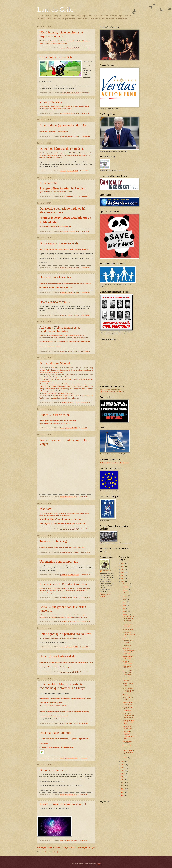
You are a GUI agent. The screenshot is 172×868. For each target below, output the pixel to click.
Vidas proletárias (51, 102)
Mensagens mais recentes (49, 847)
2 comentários (85, 529)
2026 (123, 563)
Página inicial (69, 847)
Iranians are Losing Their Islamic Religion (54, 131)
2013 (123, 780)
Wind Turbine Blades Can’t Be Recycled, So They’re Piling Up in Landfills (64, 249)
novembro (126, 587)
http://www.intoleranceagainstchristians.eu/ (113, 392)
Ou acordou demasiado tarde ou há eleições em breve (62, 210)
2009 (123, 792)
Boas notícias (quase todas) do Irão (63, 125)
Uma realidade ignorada (55, 733)
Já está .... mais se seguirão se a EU (63, 804)
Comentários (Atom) (51, 852)
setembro (126, 593)
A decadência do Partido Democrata (63, 584)
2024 (123, 569)
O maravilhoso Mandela (55, 363)
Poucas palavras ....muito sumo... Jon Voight (128, 690)
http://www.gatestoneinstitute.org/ (110, 390)
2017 (123, 768)
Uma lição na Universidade (57, 656)
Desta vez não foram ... (55, 302)
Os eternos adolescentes (55, 277)
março (125, 611)
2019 (123, 762)
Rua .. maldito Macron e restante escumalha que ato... (128, 735)
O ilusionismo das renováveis (59, 243)
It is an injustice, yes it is (56, 57)
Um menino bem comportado (59, 561)
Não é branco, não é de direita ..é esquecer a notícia (61, 34)
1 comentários (85, 171)
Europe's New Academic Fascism (63, 189)
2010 (123, 789)
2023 (123, 572)
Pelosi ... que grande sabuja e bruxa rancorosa (128, 715)
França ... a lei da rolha (55, 415)
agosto (125, 596)
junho (125, 602)
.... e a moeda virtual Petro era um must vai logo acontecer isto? (60, 638)
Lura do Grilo (55, 9)
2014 (123, 777)
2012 (123, 783)
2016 (123, 771)
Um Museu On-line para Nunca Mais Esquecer (114, 463)
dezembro (126, 584)
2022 (123, 575)
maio (124, 605)
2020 (123, 581)
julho (124, 599)
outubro (125, 590)
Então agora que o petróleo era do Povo (65, 634)
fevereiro (126, 614)
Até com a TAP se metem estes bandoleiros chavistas (60, 329)
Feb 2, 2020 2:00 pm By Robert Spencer (53, 705)
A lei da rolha (48, 183)
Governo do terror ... (53, 770)
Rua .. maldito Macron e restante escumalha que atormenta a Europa (63, 686)
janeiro (125, 758)
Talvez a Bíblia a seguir (55, 541)
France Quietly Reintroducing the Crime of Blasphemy (58, 421)
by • (56, 192)
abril (124, 608)
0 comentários (85, 48)
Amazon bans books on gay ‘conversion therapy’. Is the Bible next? (62, 547)
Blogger (99, 864)
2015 (123, 774)
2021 (123, 578)
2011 (123, 786)
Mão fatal (46, 509)
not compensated (48, 391)
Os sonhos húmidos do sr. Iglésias (62, 149)
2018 (123, 765)
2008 (123, 795)
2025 (123, 566)
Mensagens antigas (87, 847)
